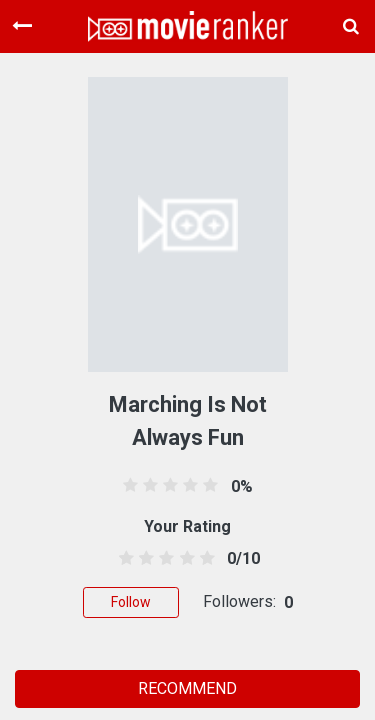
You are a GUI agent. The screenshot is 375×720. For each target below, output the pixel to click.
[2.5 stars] (163, 559)
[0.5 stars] (123, 559)
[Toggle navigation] (22, 26)
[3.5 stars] (183, 559)
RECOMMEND (187, 688)
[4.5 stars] (203, 559)
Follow (131, 602)
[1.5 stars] (143, 559)
